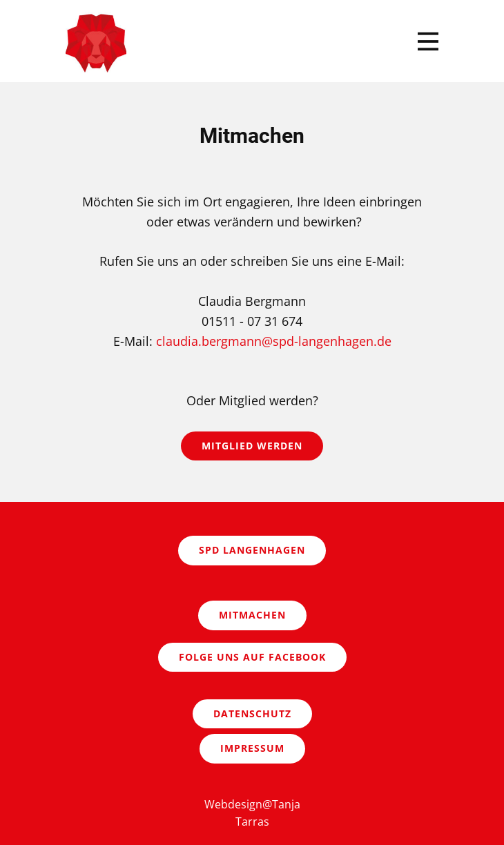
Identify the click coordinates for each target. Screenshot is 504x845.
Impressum (252, 748)
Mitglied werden (252, 446)
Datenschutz (252, 713)
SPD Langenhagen (252, 550)
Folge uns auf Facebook (252, 657)
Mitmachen (252, 615)
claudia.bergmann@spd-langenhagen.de (274, 341)
